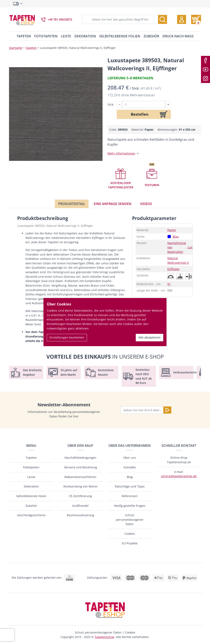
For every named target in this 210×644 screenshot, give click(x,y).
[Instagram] (205, 78)
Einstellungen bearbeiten (67, 338)
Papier (172, 230)
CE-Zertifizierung (80, 496)
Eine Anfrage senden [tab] (113, 204)
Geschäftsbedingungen (80, 458)
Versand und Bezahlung (80, 467)
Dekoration (85, 36)
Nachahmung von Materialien (177, 247)
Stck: (111, 104)
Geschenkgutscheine (31, 515)
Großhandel (80, 506)
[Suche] (163, 19)
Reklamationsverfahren (80, 477)
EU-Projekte (130, 543)
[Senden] (167, 410)
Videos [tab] (146, 204)
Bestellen (140, 114)
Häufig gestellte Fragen (130, 506)
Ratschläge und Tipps (130, 486)
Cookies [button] (130, 632)
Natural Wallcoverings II (178, 260)
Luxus (192, 247)
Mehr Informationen (121, 153)
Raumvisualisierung (80, 515)
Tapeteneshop (104, 637)
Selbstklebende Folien (120, 36)
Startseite (16, 48)
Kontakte (130, 467)
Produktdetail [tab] (72, 204)
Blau (176, 237)
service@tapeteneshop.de (179, 476)
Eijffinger (173, 269)
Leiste (66, 36)
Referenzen (130, 496)
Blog (130, 477)
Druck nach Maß (178, 36)
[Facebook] (205, 60)
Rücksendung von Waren (80, 486)
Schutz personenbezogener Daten (130, 520)
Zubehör (151, 36)
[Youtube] (205, 69)
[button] (182, 19)
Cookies (130, 534)
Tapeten (24, 36)
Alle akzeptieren (150, 338)
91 (169, 284)
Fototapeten (46, 36)
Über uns (130, 458)
